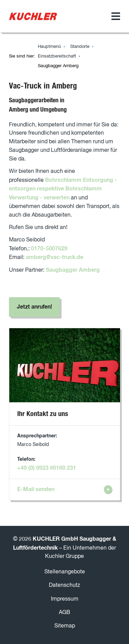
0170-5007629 (49, 249)
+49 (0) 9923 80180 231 (47, 468)
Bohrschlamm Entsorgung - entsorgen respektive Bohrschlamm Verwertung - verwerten (63, 189)
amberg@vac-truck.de (55, 257)
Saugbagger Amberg (73, 270)
